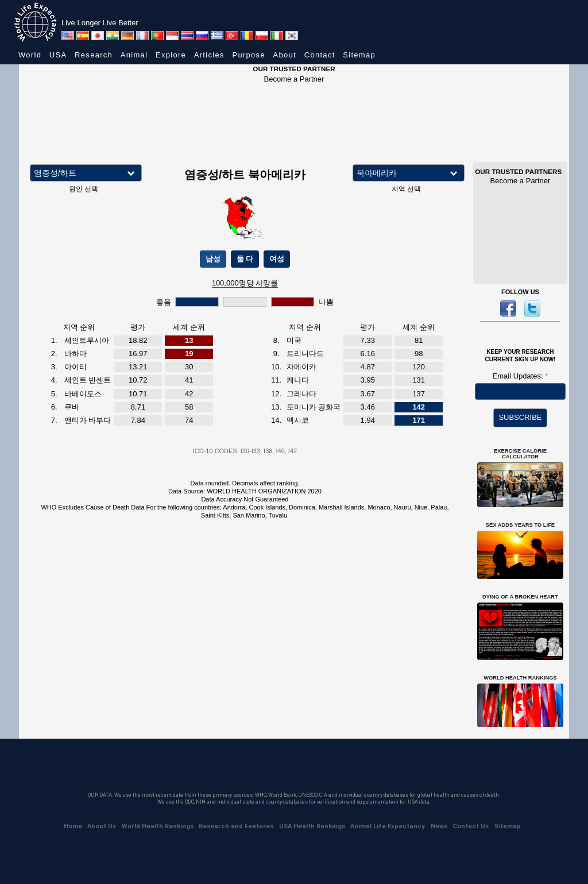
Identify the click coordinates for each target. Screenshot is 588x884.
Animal (134, 55)
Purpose (249, 55)
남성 (213, 259)
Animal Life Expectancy (388, 826)
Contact (320, 55)
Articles (209, 55)
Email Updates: (519, 376)
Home (73, 826)
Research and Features (236, 826)
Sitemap (359, 55)
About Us (102, 826)
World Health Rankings (158, 826)
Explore (171, 55)
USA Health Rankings (312, 826)
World (30, 55)
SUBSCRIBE (520, 417)
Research (94, 55)
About (285, 55)
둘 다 (245, 259)
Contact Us (471, 826)
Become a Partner (294, 79)
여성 (277, 259)
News (439, 826)
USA (58, 55)
